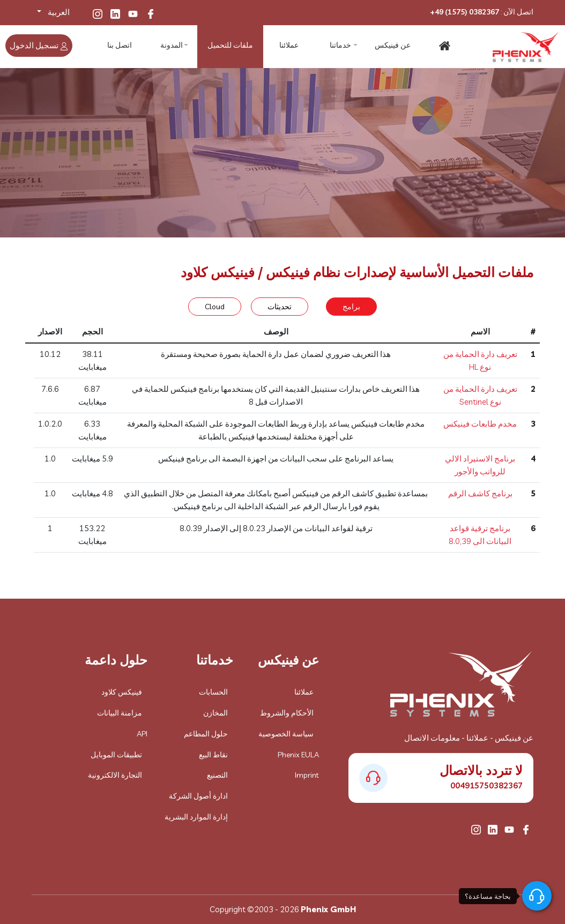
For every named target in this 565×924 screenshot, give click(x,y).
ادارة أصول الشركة (198, 796)
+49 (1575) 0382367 (464, 12)
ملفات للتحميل (230, 46)
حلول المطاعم (206, 734)
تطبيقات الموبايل (116, 755)
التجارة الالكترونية (115, 775)
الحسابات (213, 692)
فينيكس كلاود (122, 692)
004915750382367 (486, 785)
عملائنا (288, 46)
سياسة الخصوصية (286, 734)
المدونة (173, 46)
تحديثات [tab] (280, 307)
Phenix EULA (298, 755)
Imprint (307, 775)
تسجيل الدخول (39, 45)
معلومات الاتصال (432, 738)
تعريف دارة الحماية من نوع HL (480, 360)
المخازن (215, 713)
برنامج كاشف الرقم (480, 493)
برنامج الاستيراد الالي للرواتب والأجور (480, 465)
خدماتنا (340, 46)
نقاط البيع (213, 755)
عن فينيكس (393, 46)
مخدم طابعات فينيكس (480, 424)
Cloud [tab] (215, 307)
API (142, 734)
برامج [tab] (351, 307)
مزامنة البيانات (120, 713)
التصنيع (217, 775)
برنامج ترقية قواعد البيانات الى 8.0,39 (480, 535)
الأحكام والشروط (287, 713)
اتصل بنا (120, 46)
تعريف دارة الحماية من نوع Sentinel (480, 395)
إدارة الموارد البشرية (196, 817)
